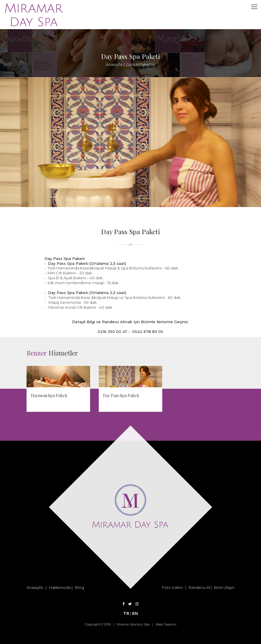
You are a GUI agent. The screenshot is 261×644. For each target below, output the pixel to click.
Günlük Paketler (140, 64)
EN (135, 613)
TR (127, 613)
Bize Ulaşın (224, 587)
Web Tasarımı (166, 624)
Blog (80, 587)
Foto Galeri (172, 587)
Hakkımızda (60, 587)
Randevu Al (199, 587)
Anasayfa (114, 64)
